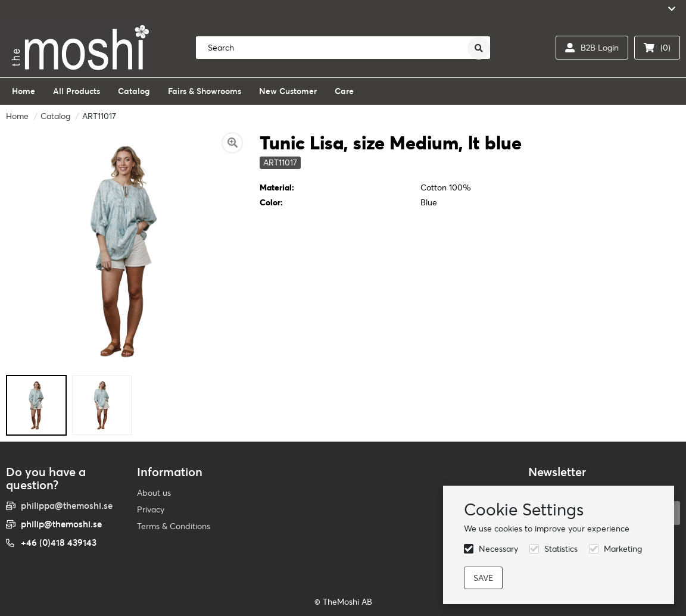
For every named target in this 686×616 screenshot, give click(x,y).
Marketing (623, 549)
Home (17, 116)
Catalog (55, 116)
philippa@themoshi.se (67, 506)
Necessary (498, 549)
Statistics (561, 549)
